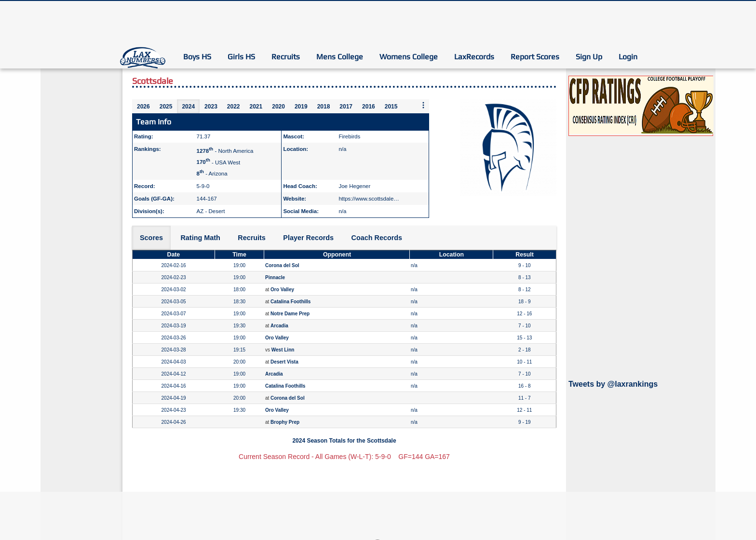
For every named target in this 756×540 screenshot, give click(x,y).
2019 (301, 107)
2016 (369, 107)
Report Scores (535, 57)
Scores (151, 238)
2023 (211, 107)
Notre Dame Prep (290, 314)
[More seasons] (423, 106)
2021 (256, 107)
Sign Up (589, 57)
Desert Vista (284, 362)
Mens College (340, 57)
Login (628, 57)
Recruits (286, 57)
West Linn (283, 350)
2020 (278, 107)
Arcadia (279, 326)
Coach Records (377, 238)
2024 (188, 107)
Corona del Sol (282, 265)
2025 (166, 107)
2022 (234, 107)
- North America (225, 151)
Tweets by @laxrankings (613, 384)
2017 (346, 107)
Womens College (409, 57)
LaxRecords (474, 57)
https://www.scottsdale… (369, 199)
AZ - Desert (211, 211)
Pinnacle (275, 277)
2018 (324, 107)
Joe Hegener (354, 186)
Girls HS (241, 57)
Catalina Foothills (290, 302)
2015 (391, 107)
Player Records (308, 238)
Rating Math (200, 238)
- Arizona (212, 174)
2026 (143, 107)
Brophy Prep (285, 422)
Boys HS (197, 57)
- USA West (219, 162)
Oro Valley (282, 290)
